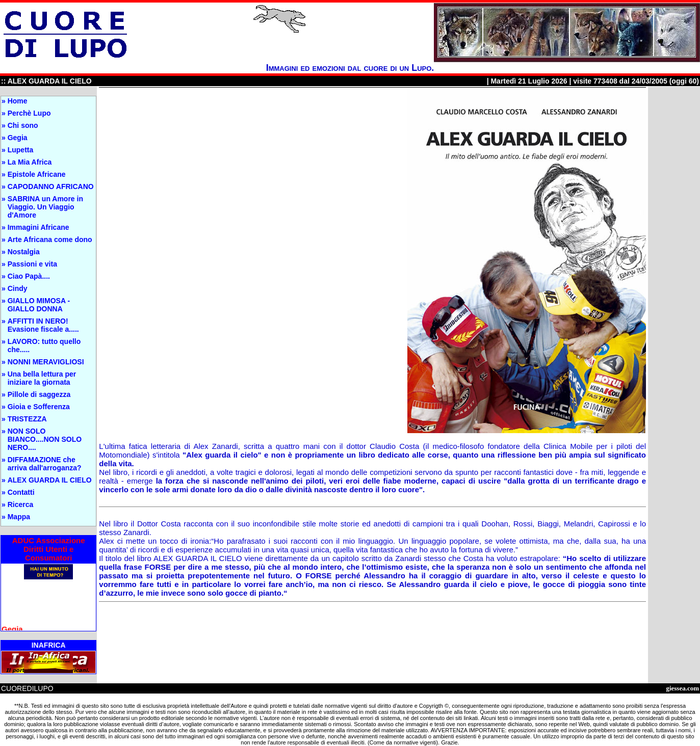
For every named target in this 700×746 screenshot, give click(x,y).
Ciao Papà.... (29, 276)
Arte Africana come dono (50, 239)
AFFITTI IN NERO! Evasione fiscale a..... (43, 325)
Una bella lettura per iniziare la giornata (42, 378)
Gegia (18, 138)
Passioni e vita (32, 264)
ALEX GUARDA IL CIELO (50, 480)
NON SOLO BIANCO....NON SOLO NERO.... (45, 439)
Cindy (18, 288)
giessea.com (682, 688)
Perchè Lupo (29, 113)
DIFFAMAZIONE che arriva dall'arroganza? (45, 464)
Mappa (19, 517)
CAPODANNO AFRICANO (51, 186)
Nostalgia (24, 252)
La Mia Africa (30, 162)
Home (18, 101)
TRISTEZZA (27, 419)
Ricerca (21, 504)
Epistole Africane (37, 174)
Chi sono (23, 125)
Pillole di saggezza (39, 394)
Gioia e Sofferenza (39, 407)
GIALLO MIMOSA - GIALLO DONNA (39, 305)
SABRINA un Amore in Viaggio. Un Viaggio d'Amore (45, 207)
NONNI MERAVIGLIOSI (46, 362)
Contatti (21, 492)
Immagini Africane (38, 227)
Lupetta (21, 150)
